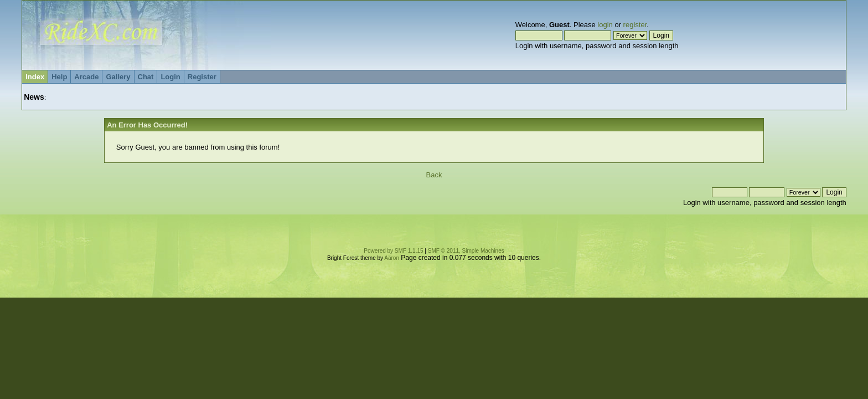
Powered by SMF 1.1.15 (393, 251)
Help (59, 77)
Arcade (86, 77)
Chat (146, 77)
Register (202, 77)
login (605, 25)
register (635, 25)
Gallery (118, 77)
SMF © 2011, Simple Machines (466, 251)
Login (170, 77)
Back (434, 175)
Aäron (392, 258)
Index (35, 77)
